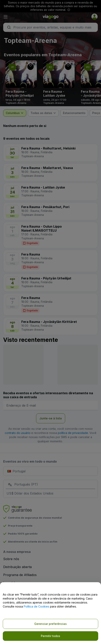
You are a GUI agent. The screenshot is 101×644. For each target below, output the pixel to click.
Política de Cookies (36, 606)
